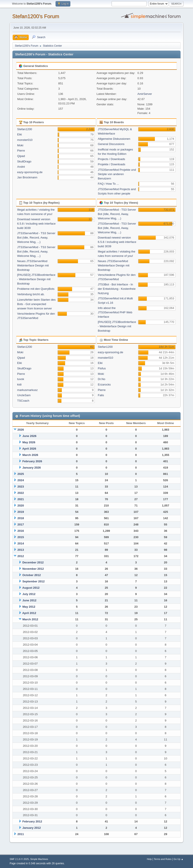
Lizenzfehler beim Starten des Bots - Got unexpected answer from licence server (36, 304)
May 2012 (29, 607)
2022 (21, 493)
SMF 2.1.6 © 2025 (19, 859)
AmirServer (145, 94)
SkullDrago (24, 161)
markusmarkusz (27, 390)
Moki (20, 145)
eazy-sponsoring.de (30, 172)
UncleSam (24, 395)
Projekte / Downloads (112, 164)
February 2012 (32, 821)
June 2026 (29, 436)
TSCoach (23, 401)
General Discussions (111, 144)
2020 (21, 506)
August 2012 (31, 588)
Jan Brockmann (27, 177)
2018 (21, 518)
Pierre (21, 151)
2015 (21, 537)
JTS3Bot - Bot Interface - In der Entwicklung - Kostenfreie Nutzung (117, 289)
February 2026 (32, 461)
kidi (19, 385)
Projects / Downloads (111, 159)
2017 (21, 524)
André (21, 167)
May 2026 (29, 442)
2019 (21, 512)
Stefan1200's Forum (36, 16)
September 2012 (34, 581)
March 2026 (30, 455)
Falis (101, 395)
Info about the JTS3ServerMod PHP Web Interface (115, 312)
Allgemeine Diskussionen (114, 139)
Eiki (19, 134)
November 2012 (33, 569)
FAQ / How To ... (108, 184)
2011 (21, 834)
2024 (21, 480)
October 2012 (32, 575)
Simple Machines (39, 859)
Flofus (102, 368)
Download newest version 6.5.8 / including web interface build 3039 (36, 224)
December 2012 (33, 562)
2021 (21, 499)
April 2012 (29, 613)
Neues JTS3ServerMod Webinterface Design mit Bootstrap (33, 265)
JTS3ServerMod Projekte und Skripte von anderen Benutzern (117, 174)
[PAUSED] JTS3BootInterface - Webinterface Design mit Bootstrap (36, 279)
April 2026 (29, 449)
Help (149, 859)
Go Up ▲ (179, 859)
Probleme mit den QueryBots (36, 289)
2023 (21, 487)
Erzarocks (104, 385)
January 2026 (32, 468)
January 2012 (32, 828)
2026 (21, 430)
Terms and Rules (163, 859)
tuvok (21, 379)
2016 (21, 531)
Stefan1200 (25, 129)
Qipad (21, 156)
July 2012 (29, 594)
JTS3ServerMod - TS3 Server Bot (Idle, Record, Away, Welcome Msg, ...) (36, 238)
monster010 (25, 140)
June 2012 (29, 600)
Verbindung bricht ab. (31, 294)
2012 (21, 556)
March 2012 (30, 619)
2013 (21, 550)
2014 (21, 543)
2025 (21, 474)
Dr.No (102, 379)
